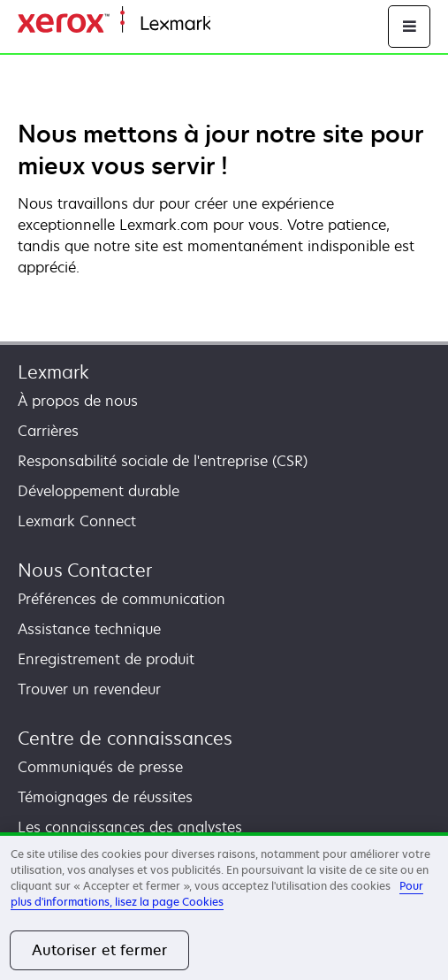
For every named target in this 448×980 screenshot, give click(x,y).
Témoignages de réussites (105, 797)
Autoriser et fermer (99, 950)
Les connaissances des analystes (130, 827)
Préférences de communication (121, 599)
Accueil (232, 24)
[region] (224, 906)
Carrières (48, 431)
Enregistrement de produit (106, 659)
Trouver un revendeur (89, 689)
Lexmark (53, 372)
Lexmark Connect (77, 521)
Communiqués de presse (100, 767)
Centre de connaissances (125, 738)
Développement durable (99, 491)
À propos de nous (78, 401)
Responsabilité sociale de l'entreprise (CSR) (163, 461)
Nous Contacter (85, 570)
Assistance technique (89, 629)
